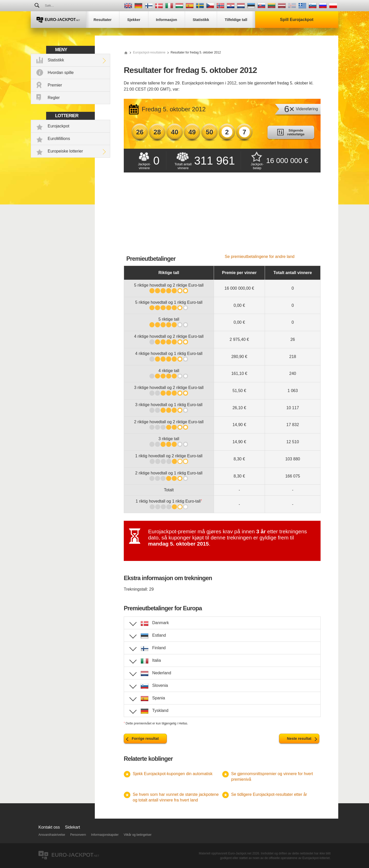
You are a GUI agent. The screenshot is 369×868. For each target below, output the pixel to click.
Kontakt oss (49, 827)
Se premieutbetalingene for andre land (260, 257)
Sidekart (73, 827)
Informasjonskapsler (105, 835)
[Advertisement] (222, 216)
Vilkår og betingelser (138, 835)
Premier (55, 85)
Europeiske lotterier (65, 151)
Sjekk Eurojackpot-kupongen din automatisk (173, 774)
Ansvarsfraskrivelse (52, 835)
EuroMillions (59, 139)
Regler (54, 98)
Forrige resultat (145, 739)
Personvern (78, 835)
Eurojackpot (59, 126)
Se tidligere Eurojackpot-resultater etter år (269, 794)
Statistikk (56, 60)
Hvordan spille (61, 73)
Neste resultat (299, 739)
